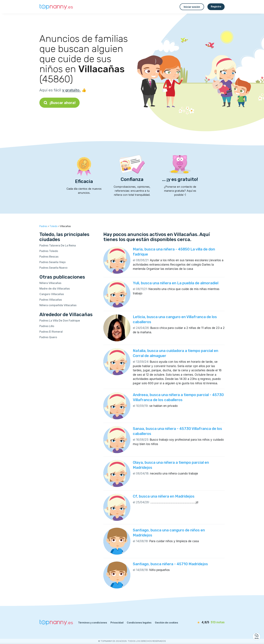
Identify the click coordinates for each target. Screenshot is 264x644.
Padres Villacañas (51, 300)
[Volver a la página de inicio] (56, 7)
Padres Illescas (49, 257)
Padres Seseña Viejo (53, 262)
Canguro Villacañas (52, 294)
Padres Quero (48, 337)
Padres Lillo (47, 326)
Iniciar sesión (192, 7)
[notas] (205, 622)
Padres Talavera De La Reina (58, 245)
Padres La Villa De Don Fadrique (60, 320)
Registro (216, 6)
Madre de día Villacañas (55, 289)
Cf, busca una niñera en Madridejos (164, 496)
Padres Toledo (49, 251)
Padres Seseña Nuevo (53, 268)
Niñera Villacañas (50, 283)
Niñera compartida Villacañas (58, 305)
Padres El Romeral (51, 332)
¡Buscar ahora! (60, 103)
